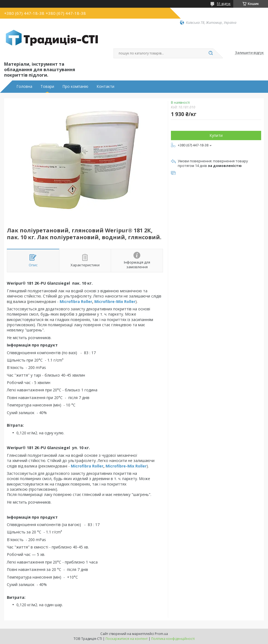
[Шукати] (211, 53)
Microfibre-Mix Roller (115, 301)
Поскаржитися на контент (127, 639)
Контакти (105, 86)
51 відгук (224, 4)
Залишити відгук (249, 53)
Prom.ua (161, 634)
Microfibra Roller (76, 301)
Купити (216, 135)
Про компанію (75, 86)
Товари (47, 86)
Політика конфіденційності (173, 639)
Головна (24, 86)
